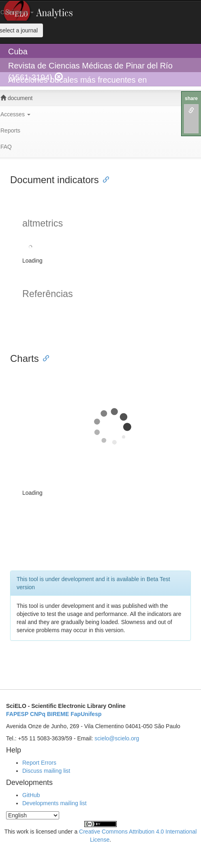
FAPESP (17, 714)
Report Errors (39, 763)
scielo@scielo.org (117, 738)
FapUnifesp (86, 714)
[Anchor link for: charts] (44, 358)
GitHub (31, 795)
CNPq (38, 714)
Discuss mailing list (46, 771)
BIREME (58, 714)
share (191, 98)
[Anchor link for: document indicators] (104, 179)
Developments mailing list (55, 803)
